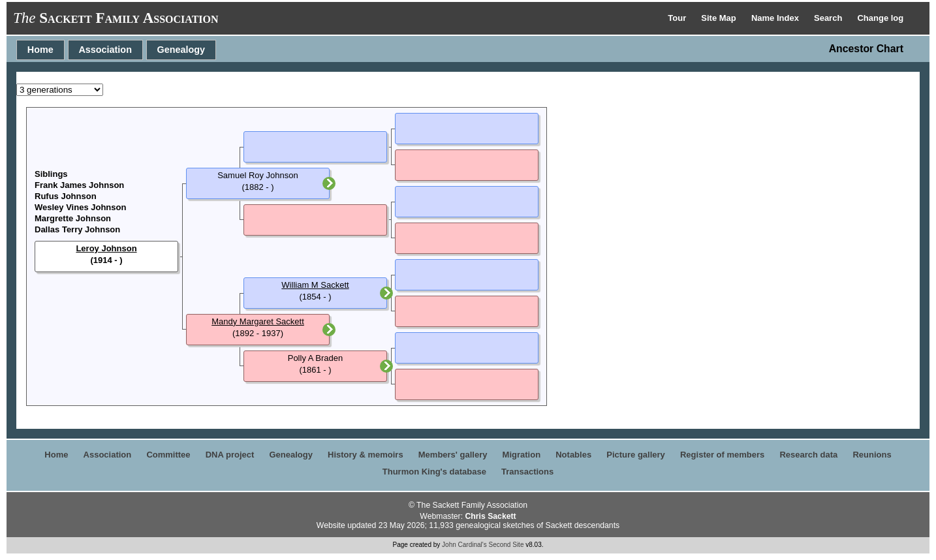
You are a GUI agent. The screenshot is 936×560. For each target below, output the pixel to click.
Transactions (527, 472)
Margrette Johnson (73, 218)
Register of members (722, 455)
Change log (880, 18)
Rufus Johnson (66, 196)
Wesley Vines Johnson (80, 207)
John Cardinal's (464, 545)
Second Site (507, 545)
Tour (678, 18)
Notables (573, 455)
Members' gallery (453, 455)
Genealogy (181, 50)
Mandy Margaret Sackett (258, 321)
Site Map (720, 18)
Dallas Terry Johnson (77, 229)
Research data (808, 455)
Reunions (872, 455)
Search (829, 18)
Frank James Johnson (79, 185)
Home (40, 50)
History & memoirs (366, 455)
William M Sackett (315, 285)
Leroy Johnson (106, 248)
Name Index (776, 18)
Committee (168, 455)
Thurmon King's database (434, 472)
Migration (522, 455)
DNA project (230, 455)
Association (105, 50)
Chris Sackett (490, 516)
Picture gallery (636, 455)
